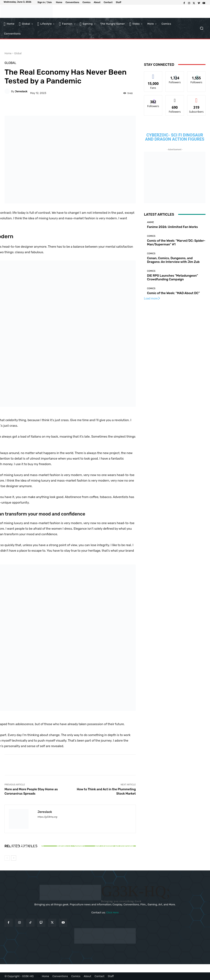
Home (8, 53)
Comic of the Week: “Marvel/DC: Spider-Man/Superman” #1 (70, 846)
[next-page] (14, 858)
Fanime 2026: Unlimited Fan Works (26, 848)
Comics (151, 236)
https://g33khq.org (47, 817)
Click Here (112, 912)
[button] (201, 28)
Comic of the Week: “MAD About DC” (173, 293)
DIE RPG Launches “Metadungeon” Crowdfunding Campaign (172, 277)
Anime (150, 222)
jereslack (21, 91)
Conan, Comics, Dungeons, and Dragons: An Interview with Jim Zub (114, 846)
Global (18, 53)
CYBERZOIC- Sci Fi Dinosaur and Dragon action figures (175, 137)
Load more (152, 298)
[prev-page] (7, 858)
